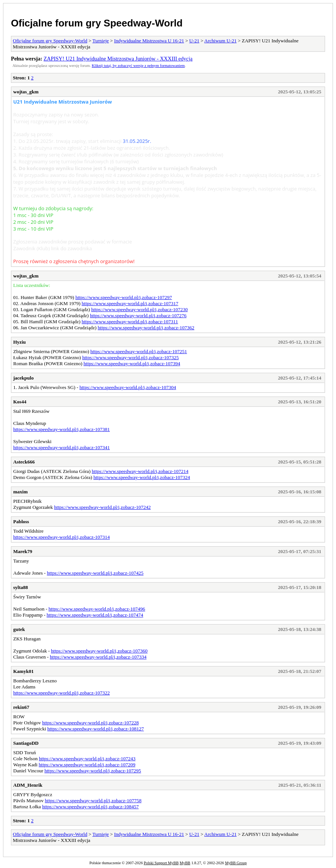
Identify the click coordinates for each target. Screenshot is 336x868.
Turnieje (101, 41)
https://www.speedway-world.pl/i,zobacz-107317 (130, 303)
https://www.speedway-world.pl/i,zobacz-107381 (62, 429)
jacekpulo (23, 378)
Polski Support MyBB (161, 863)
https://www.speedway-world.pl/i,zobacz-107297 (124, 297)
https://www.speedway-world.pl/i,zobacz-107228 (91, 723)
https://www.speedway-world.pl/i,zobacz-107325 (131, 357)
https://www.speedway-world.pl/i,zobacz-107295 (93, 771)
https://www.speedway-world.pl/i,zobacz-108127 (96, 729)
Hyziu (19, 342)
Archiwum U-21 (220, 41)
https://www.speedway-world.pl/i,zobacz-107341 (62, 447)
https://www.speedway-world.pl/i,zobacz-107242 (102, 507)
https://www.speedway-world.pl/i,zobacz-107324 (142, 477)
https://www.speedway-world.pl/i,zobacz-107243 (87, 759)
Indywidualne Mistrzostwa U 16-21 (149, 41)
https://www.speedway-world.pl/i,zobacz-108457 (91, 807)
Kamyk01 (23, 671)
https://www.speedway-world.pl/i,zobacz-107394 (132, 363)
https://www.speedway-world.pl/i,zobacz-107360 (99, 651)
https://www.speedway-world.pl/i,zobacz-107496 (97, 609)
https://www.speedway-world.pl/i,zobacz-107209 (87, 765)
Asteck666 (24, 462)
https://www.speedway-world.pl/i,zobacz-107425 (95, 573)
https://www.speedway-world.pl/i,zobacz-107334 (98, 657)
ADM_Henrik (28, 785)
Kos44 (20, 402)
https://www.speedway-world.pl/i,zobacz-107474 (95, 615)
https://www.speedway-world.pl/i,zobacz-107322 (62, 693)
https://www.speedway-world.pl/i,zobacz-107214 (140, 471)
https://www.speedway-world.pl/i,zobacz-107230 (140, 309)
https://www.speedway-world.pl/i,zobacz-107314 (62, 537)
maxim (20, 492)
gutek (19, 629)
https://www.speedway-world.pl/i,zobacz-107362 (146, 328)
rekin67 (21, 707)
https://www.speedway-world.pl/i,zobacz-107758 (93, 801)
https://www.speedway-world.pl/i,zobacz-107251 (139, 351)
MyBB (185, 863)
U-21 (194, 41)
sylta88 (21, 587)
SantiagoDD (26, 743)
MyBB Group (236, 863)
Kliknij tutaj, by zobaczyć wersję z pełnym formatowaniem (138, 66)
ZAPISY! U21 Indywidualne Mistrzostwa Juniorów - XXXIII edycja (118, 59)
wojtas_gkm (26, 92)
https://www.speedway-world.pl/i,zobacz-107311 (130, 322)
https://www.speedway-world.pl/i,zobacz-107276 (138, 315)
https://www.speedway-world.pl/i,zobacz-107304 (128, 387)
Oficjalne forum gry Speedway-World (97, 23)
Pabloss (21, 522)
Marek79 (23, 551)
